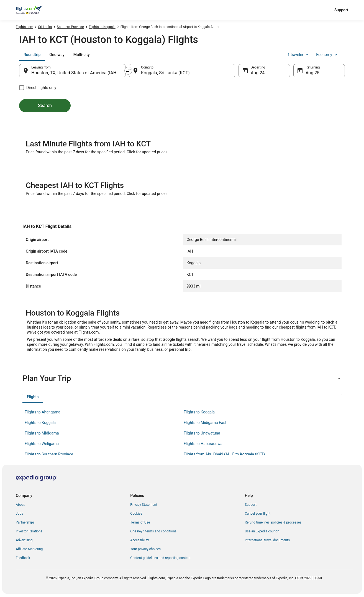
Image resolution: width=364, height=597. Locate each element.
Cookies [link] (136, 514)
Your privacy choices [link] (145, 549)
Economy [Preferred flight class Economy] (327, 55)
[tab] (32, 55)
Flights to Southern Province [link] (49, 454)
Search (45, 106)
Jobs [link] (19, 514)
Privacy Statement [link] (144, 505)
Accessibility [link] (139, 540)
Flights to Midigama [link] (42, 433)
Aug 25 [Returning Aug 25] (312, 73)
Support (341, 10)
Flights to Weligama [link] (42, 444)
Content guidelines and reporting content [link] (160, 558)
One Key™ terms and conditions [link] (153, 531)
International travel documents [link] (267, 540)
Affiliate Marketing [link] (29, 549)
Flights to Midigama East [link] (205, 423)
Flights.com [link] (25, 27)
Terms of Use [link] (140, 522)
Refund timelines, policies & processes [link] (273, 522)
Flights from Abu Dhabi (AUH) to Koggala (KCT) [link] (224, 454)
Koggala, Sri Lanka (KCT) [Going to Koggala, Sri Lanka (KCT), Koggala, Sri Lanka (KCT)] (165, 73)
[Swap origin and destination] (128, 71)
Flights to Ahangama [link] (43, 412)
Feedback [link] (23, 558)
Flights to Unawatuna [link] (202, 433)
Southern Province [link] (70, 27)
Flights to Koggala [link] (102, 27)
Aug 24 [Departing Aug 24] (258, 73)
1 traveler (299, 55)
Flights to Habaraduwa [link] (203, 444)
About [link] (20, 505)
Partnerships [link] (25, 522)
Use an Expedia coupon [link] (262, 531)
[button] (182, 378)
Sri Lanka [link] (45, 27)
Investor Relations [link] (29, 531)
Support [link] (251, 505)
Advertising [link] (24, 540)
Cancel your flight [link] (258, 514)
